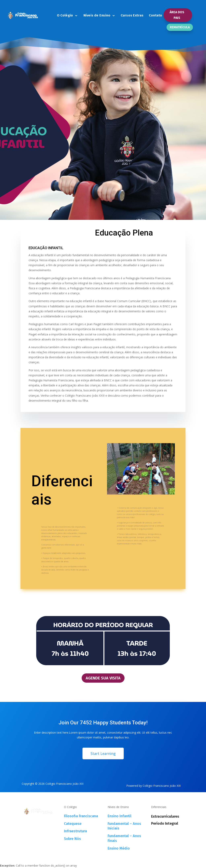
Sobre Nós (72, 839)
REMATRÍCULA (180, 27)
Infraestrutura (75, 831)
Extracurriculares (165, 816)
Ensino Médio (119, 848)
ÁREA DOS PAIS (177, 15)
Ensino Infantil (119, 816)
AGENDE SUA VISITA (103, 678)
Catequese (73, 824)
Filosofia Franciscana (81, 816)
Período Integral (165, 823)
